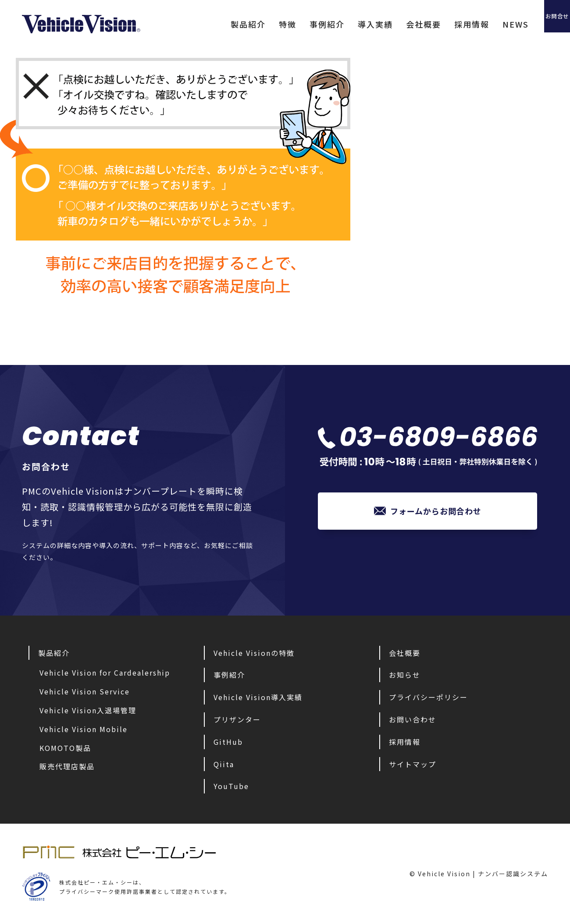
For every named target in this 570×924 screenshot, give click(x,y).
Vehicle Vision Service (85, 691)
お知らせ (405, 675)
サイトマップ (413, 764)
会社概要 (388, 24)
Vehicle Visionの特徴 (254, 653)
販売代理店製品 (67, 766)
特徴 (252, 24)
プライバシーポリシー (428, 697)
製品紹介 (213, 24)
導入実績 (340, 24)
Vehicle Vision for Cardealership (105, 673)
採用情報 (436, 24)
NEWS (480, 24)
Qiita (224, 764)
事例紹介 (292, 24)
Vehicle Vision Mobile (84, 729)
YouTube (231, 786)
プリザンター (237, 719)
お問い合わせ (413, 719)
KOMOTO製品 (65, 748)
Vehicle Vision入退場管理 (88, 710)
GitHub (228, 742)
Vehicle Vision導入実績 (258, 697)
